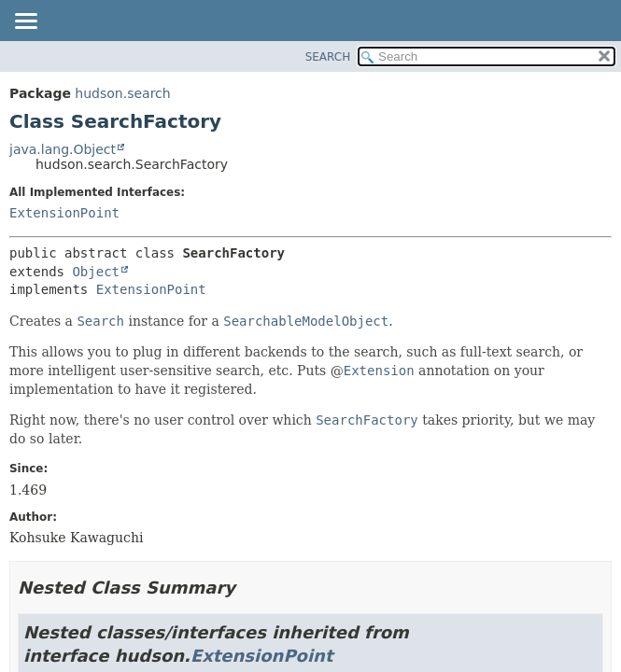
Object (96, 272)
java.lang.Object (63, 149)
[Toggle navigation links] (25, 22)
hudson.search (122, 93)
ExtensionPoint (64, 213)
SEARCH (328, 57)
